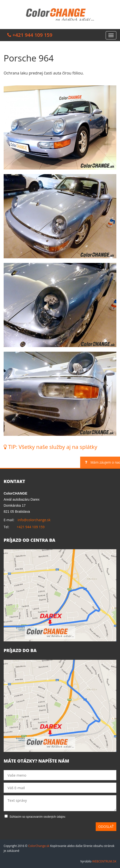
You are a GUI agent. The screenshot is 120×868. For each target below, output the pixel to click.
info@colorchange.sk (34, 520)
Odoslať (106, 827)
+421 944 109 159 (31, 527)
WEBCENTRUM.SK (104, 861)
